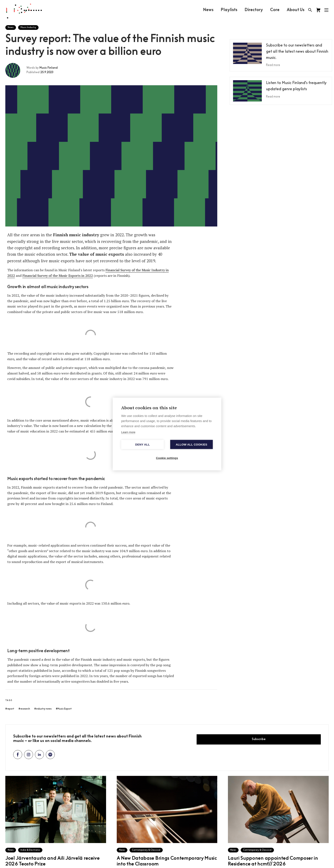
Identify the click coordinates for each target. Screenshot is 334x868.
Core (275, 10)
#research (24, 709)
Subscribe (259, 739)
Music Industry (28, 28)
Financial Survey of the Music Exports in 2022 (58, 276)
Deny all (143, 445)
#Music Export (64, 709)
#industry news (43, 709)
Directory (254, 10)
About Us (296, 10)
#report (10, 709)
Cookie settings (167, 458)
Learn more (128, 432)
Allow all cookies (191, 445)
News (208, 10)
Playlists (229, 10)
